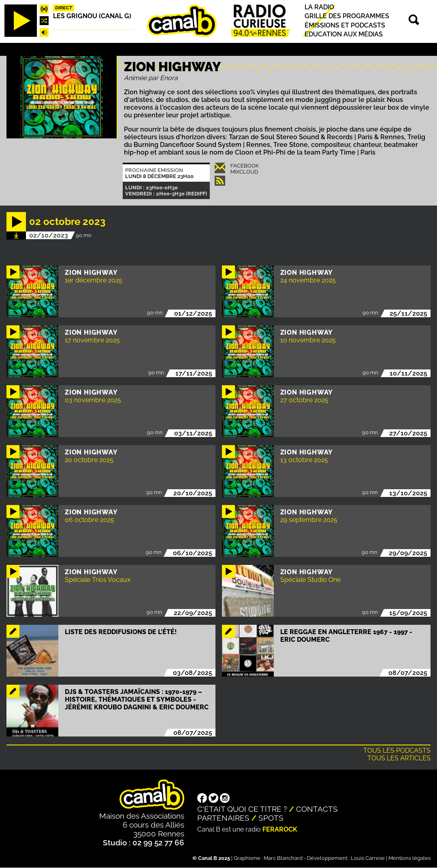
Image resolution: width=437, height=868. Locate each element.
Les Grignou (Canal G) (92, 16)
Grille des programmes (347, 16)
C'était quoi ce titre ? (242, 809)
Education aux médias (344, 34)
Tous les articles (399, 758)
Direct (64, 8)
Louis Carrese (368, 858)
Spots (271, 818)
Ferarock (280, 829)
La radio (319, 7)
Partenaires (223, 818)
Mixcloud (244, 172)
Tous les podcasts (397, 750)
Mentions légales (409, 858)
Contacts (317, 809)
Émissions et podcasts (345, 25)
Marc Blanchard (283, 858)
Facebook (245, 166)
